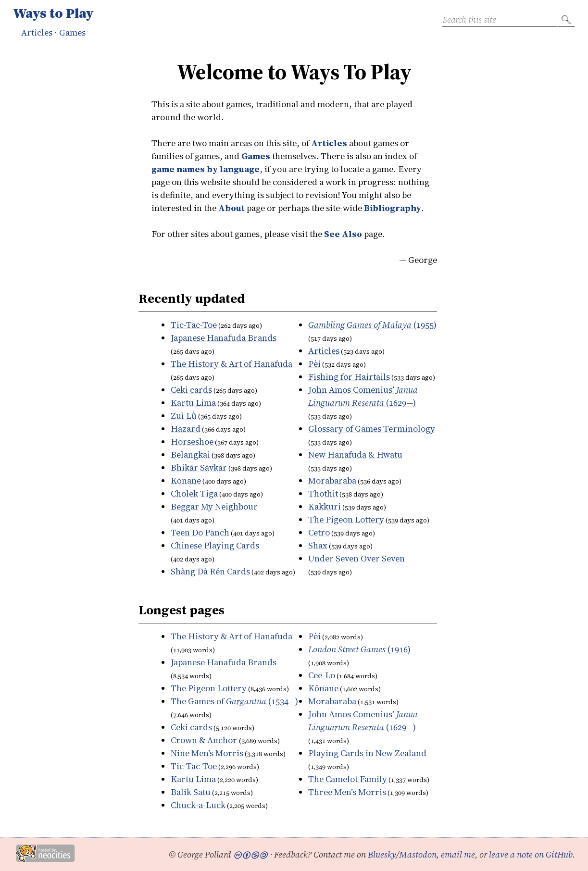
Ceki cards (191, 390)
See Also (343, 234)
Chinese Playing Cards (215, 545)
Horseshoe (192, 442)
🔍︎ (566, 19)
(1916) (359, 649)
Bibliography (393, 208)
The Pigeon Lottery (346, 519)
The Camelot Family (348, 779)
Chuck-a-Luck (198, 805)
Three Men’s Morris (347, 792)
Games (72, 32)
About (231, 208)
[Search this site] (500, 20)
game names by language (206, 169)
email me (458, 854)
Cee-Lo (322, 675)
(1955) (372, 325)
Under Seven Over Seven (357, 558)
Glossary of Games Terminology (372, 429)
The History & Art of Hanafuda (231, 364)
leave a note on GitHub (531, 854)
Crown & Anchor (205, 740)
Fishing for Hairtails (349, 377)
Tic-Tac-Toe (194, 325)
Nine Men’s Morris (207, 753)
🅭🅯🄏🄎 (250, 854)
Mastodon (418, 854)
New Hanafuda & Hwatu (355, 454)
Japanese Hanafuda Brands (224, 338)
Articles (37, 32)
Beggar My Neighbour (214, 506)
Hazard (186, 429)
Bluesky (382, 854)
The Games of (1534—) (234, 701)
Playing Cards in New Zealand (367, 753)
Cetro (319, 532)
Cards (210, 571)
